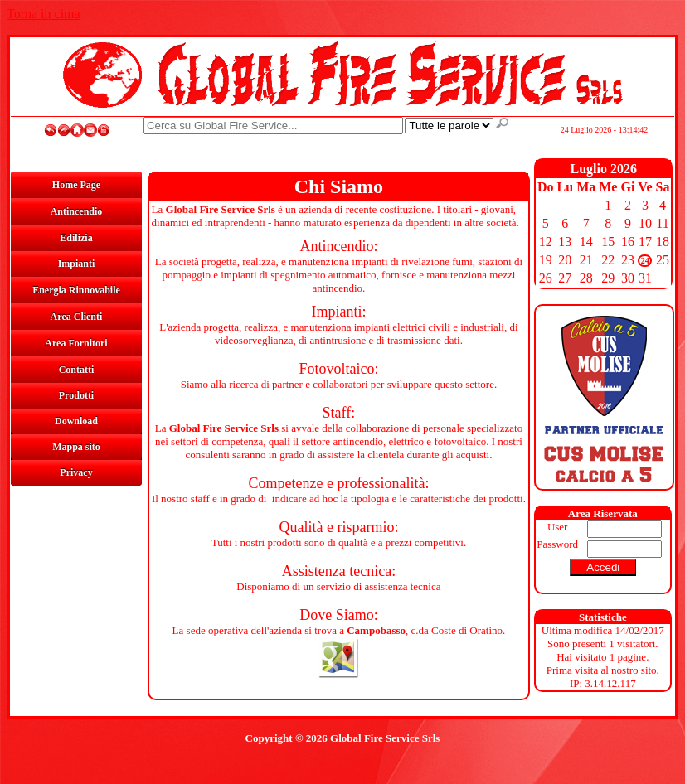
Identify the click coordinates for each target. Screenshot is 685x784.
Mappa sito (76, 447)
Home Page (76, 185)
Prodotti (76, 395)
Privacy (76, 472)
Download (76, 421)
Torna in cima (44, 14)
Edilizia (76, 238)
